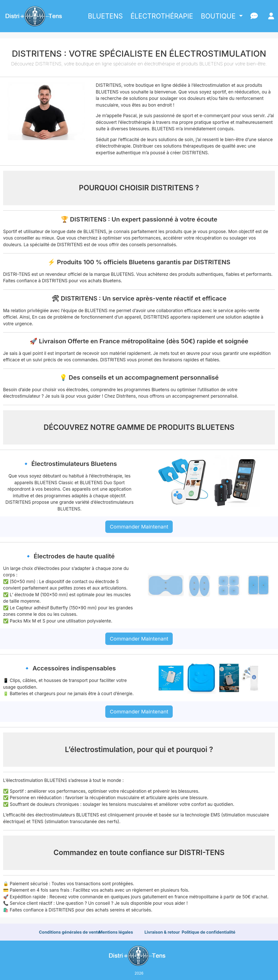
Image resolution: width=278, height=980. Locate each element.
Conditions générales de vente (69, 932)
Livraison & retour (162, 932)
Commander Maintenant (139, 527)
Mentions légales (116, 932)
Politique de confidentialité (209, 932)
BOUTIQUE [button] (219, 16)
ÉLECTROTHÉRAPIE (162, 16)
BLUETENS (105, 16)
